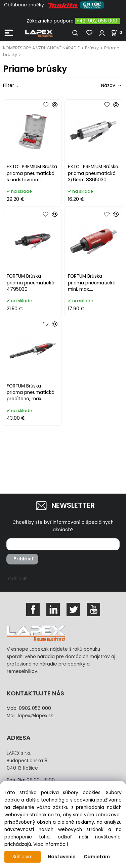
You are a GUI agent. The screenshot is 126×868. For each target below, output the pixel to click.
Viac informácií (51, 844)
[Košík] (118, 32)
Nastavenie (61, 857)
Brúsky (92, 48)
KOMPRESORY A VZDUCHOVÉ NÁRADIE (41, 48)
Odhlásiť (17, 579)
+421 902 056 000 (97, 21)
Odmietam (97, 857)
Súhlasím (23, 857)
